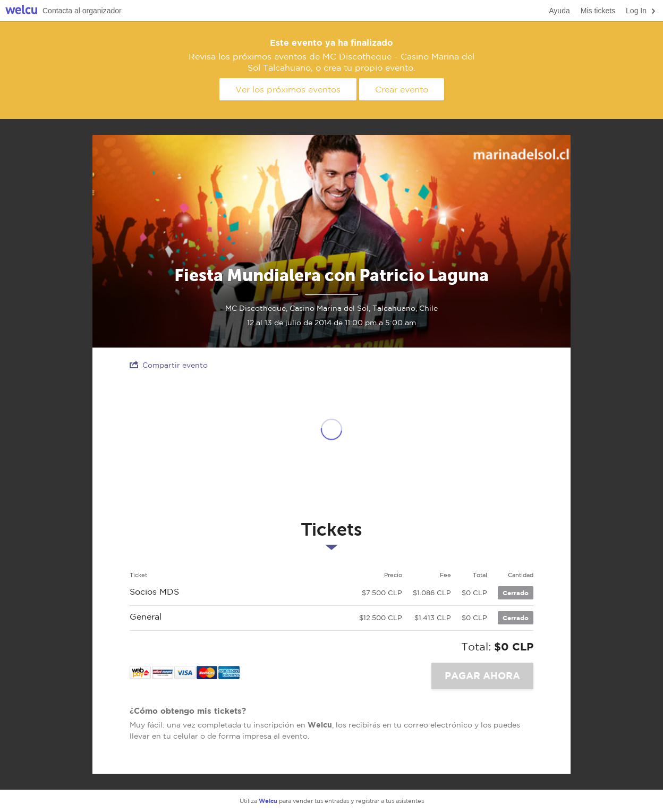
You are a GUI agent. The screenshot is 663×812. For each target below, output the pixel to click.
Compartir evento (169, 365)
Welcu (21, 11)
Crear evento (402, 89)
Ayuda (559, 11)
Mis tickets (598, 11)
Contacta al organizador (82, 11)
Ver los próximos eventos (288, 89)
